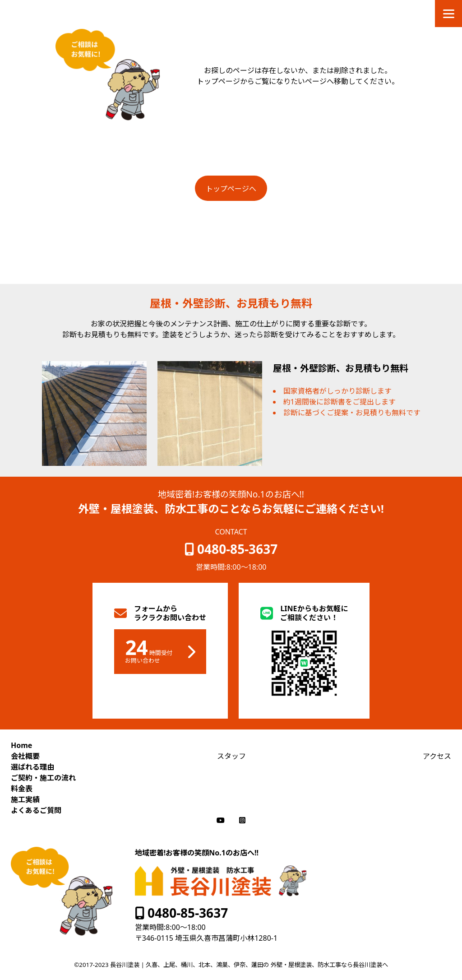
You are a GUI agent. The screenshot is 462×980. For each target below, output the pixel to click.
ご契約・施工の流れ (43, 778)
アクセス (437, 756)
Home (21, 745)
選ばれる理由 (32, 767)
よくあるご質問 (36, 810)
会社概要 (25, 756)
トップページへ (231, 189)
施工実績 (25, 799)
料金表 (22, 789)
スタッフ (231, 756)
